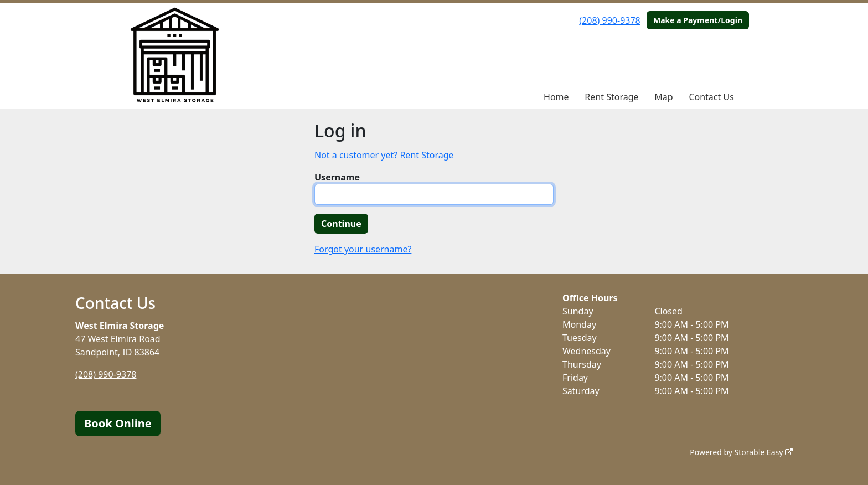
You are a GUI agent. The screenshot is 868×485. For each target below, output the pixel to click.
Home (556, 97)
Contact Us (711, 97)
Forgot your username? (363, 249)
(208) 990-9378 (609, 20)
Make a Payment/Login (698, 20)
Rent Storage (611, 97)
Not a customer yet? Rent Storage (384, 155)
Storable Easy (764, 452)
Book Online (118, 423)
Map (663, 97)
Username (337, 177)
